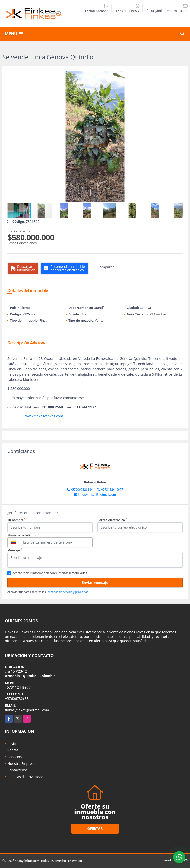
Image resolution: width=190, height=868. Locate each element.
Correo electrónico (112, 520)
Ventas (13, 750)
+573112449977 (128, 11)
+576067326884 (97, 11)
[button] (178, 75)
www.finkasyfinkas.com (44, 416)
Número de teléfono (23, 535)
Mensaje (15, 550)
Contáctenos (18, 770)
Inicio (12, 743)
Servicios (14, 757)
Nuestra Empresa (21, 763)
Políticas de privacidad (25, 777)
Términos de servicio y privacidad (67, 592)
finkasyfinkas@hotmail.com (97, 495)
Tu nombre (16, 520)
